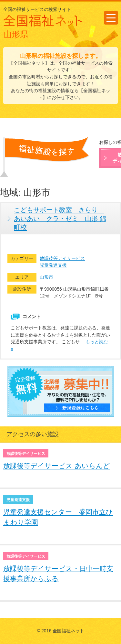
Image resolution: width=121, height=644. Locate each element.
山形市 (46, 277)
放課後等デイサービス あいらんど (57, 466)
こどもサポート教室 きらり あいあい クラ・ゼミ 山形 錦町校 (60, 219)
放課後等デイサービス (62, 258)
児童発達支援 (53, 265)
